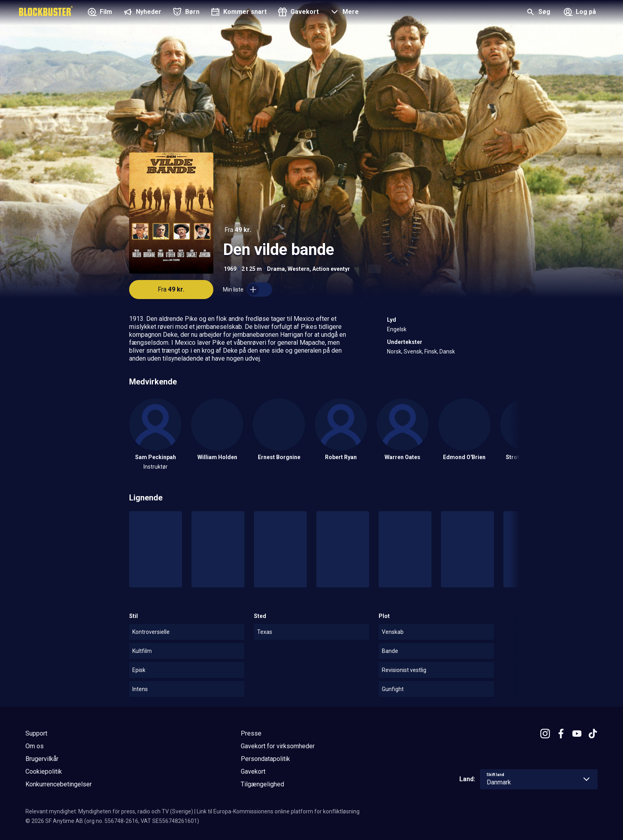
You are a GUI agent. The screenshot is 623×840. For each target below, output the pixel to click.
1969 (230, 269)
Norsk (394, 351)
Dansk (447, 351)
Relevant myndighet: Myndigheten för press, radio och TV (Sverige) (109, 811)
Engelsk (397, 329)
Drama (276, 269)
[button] (343, 13)
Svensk (413, 351)
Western (299, 269)
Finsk (431, 351)
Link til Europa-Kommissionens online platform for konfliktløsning (278, 811)
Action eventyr (331, 269)
